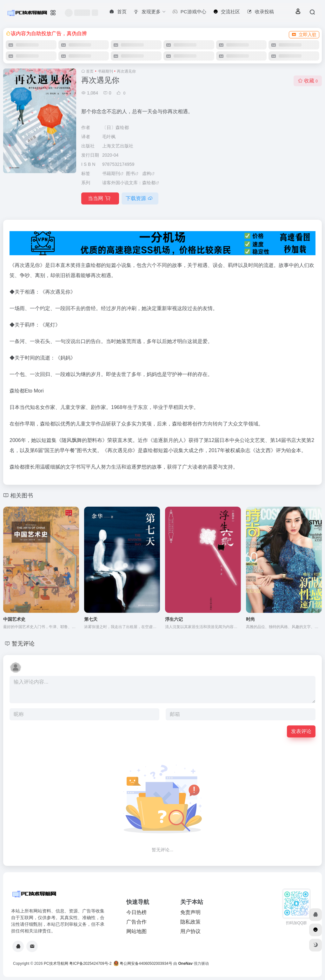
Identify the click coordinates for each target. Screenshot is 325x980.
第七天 (91, 619)
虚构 (147, 173)
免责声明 (190, 912)
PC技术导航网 (56, 964)
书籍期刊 (105, 71)
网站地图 (136, 931)
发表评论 (301, 731)
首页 (90, 71)
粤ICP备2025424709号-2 (90, 964)
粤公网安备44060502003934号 (146, 964)
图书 (130, 173)
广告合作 (136, 922)
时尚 (250, 619)
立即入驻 (304, 35)
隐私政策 (190, 922)
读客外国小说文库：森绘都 (129, 183)
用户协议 (190, 931)
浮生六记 (174, 619)
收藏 (308, 81)
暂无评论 (23, 644)
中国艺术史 (14, 619)
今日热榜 (136, 912)
